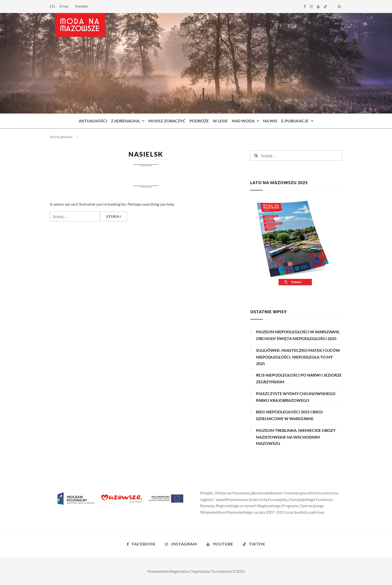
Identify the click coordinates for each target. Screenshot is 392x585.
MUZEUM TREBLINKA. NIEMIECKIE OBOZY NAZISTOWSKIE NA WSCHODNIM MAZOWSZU (296, 437)
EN (52, 6)
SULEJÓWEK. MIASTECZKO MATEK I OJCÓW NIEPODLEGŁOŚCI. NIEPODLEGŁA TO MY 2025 (298, 357)
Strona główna (61, 137)
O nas (64, 6)
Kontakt (82, 6)
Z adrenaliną (125, 121)
